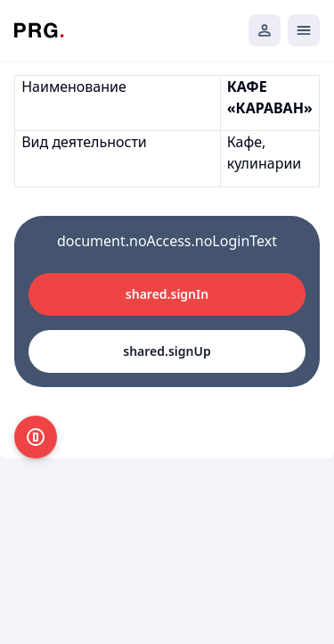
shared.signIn (167, 294)
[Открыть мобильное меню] (304, 30)
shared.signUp (167, 351)
